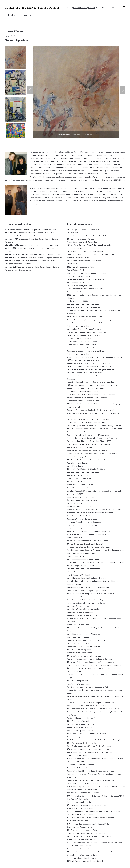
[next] (16, 134)
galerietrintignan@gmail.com (83, 8)
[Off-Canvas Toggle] (123, 8)
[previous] (16, 50)
